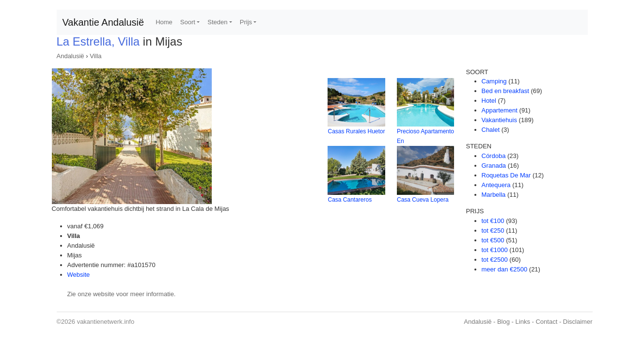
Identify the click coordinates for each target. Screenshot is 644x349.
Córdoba (494, 156)
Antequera (496, 185)
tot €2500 (495, 260)
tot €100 (493, 221)
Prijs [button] (246, 22)
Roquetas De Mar (506, 175)
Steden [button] (217, 22)
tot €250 (493, 230)
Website (79, 275)
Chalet (491, 130)
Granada (494, 166)
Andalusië (71, 56)
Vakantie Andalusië (103, 22)
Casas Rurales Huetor (356, 131)
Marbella (494, 195)
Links (523, 322)
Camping (494, 81)
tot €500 (493, 240)
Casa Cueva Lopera (423, 200)
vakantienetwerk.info (106, 322)
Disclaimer (578, 322)
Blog (503, 322)
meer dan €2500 (505, 269)
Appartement (500, 110)
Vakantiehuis (499, 120)
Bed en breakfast (505, 91)
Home (164, 22)
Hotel (489, 101)
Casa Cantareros (350, 200)
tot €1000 (495, 250)
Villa (95, 56)
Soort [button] (188, 22)
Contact (546, 322)
